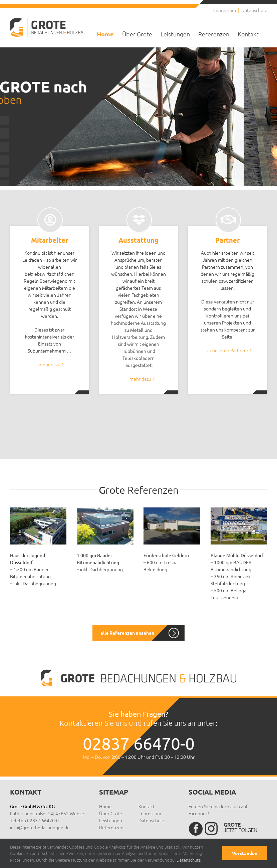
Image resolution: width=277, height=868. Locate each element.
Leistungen (111, 820)
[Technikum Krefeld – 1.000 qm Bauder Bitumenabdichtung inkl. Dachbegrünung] (105, 510)
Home (105, 806)
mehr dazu (50, 364)
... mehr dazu (138, 379)
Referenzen (111, 827)
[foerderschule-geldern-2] (172, 510)
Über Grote (111, 813)
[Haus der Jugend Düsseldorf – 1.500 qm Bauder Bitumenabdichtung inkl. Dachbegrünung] (38, 510)
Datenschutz (151, 820)
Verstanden (245, 853)
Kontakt (147, 806)
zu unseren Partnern (227, 350)
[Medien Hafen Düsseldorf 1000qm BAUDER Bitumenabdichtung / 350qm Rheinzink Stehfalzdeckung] (239, 510)
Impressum (150, 813)
